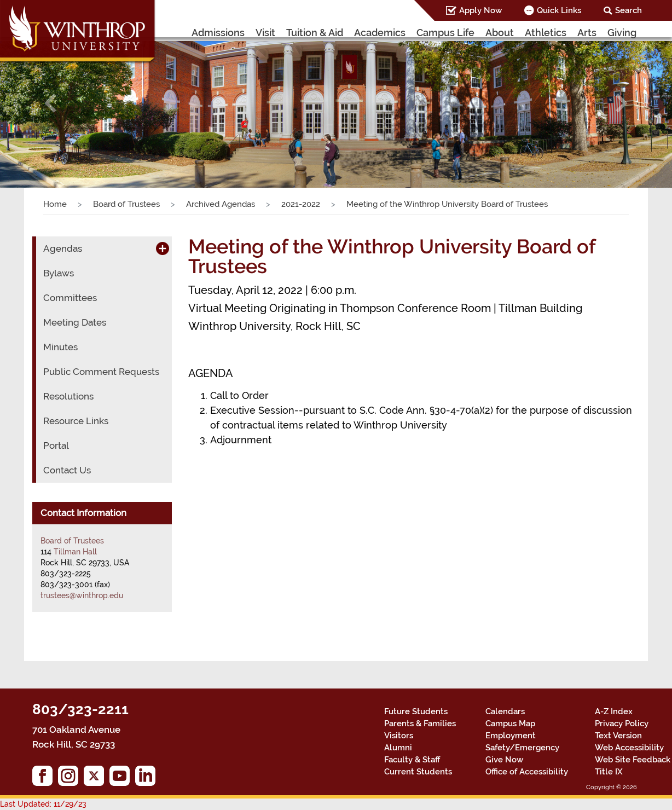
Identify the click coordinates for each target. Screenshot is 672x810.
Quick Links (559, 10)
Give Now (504, 760)
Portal (56, 445)
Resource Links (76, 421)
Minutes (60, 347)
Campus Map (510, 724)
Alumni (398, 748)
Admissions (218, 33)
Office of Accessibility (527, 772)
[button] (50, 103)
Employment (511, 736)
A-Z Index (614, 711)
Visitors (399, 736)
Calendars (505, 711)
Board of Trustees (126, 204)
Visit (265, 33)
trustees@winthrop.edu (82, 595)
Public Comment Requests (101, 372)
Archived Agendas (221, 204)
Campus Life (445, 33)
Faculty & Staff (412, 760)
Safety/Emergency (522, 748)
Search (628, 10)
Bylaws (59, 273)
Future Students (416, 711)
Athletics (546, 33)
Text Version (618, 736)
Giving (622, 33)
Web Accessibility (629, 748)
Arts (587, 33)
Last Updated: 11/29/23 (43, 804)
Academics (380, 33)
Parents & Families (420, 724)
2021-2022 (301, 204)
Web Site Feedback (633, 760)
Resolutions (68, 396)
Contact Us (67, 470)
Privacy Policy (622, 724)
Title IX (609, 772)
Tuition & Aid (315, 33)
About (500, 33)
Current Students (418, 772)
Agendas (63, 248)
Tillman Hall (75, 552)
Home (55, 204)
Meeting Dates (75, 322)
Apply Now (480, 10)
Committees (70, 298)
